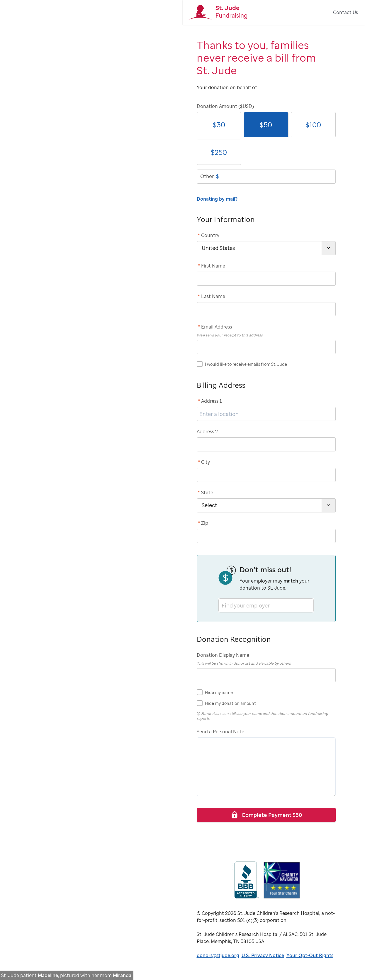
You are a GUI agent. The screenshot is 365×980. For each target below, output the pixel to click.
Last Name (212, 296)
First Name (212, 266)
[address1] (266, 414)
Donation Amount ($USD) (225, 106)
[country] (266, 248)
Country (209, 235)
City (204, 462)
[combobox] (222, 605)
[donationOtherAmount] (266, 177)
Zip (203, 523)
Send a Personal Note (220, 732)
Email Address (215, 327)
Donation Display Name (223, 655)
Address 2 (207, 431)
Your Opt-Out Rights (310, 955)
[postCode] (266, 536)
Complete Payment (266, 815)
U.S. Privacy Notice (263, 955)
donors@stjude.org (218, 955)
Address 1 (210, 401)
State (206, 492)
